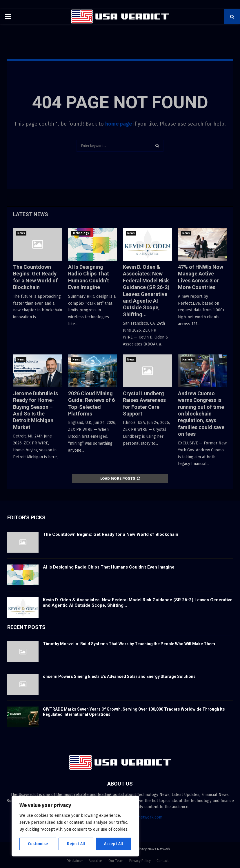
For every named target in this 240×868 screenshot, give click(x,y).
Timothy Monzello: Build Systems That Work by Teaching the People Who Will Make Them (129, 644)
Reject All (76, 844)
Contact (163, 861)
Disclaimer (75, 861)
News (21, 233)
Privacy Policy (140, 861)
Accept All (113, 844)
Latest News (31, 214)
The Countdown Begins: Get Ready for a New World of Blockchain (111, 534)
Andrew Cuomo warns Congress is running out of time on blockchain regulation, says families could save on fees (201, 414)
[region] (75, 826)
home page (119, 124)
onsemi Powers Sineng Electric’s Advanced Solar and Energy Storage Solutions (119, 676)
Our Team (116, 861)
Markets (188, 360)
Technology (81, 233)
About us (96, 861)
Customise (38, 844)
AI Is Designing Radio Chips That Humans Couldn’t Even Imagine (109, 567)
